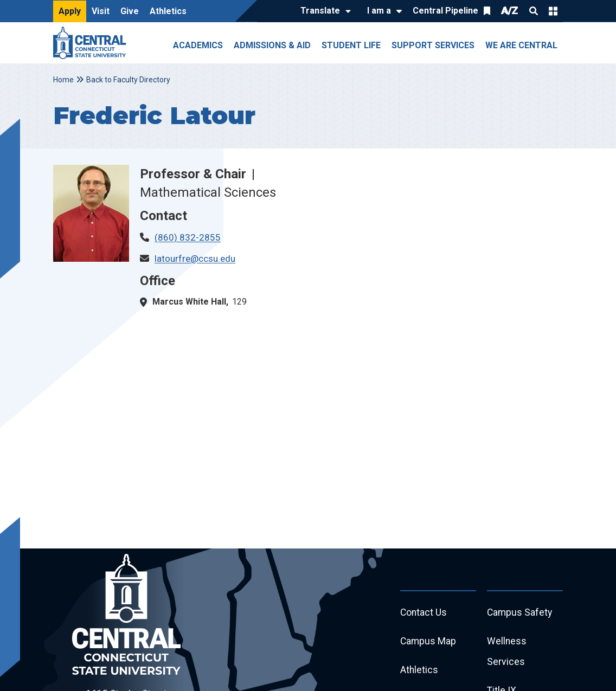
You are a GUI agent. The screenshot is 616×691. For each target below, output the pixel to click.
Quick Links (553, 11)
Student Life (351, 45)
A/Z (510, 11)
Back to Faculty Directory (128, 80)
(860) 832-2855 (188, 237)
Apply (70, 11)
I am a (379, 11)
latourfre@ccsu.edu (195, 259)
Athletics (168, 11)
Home (63, 80)
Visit (101, 11)
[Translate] (323, 11)
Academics (198, 45)
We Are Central (521, 45)
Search (534, 11)
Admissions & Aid (272, 45)
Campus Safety (520, 613)
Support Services (433, 45)
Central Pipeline (445, 11)
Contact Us (424, 613)
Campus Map (429, 642)
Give (130, 11)
